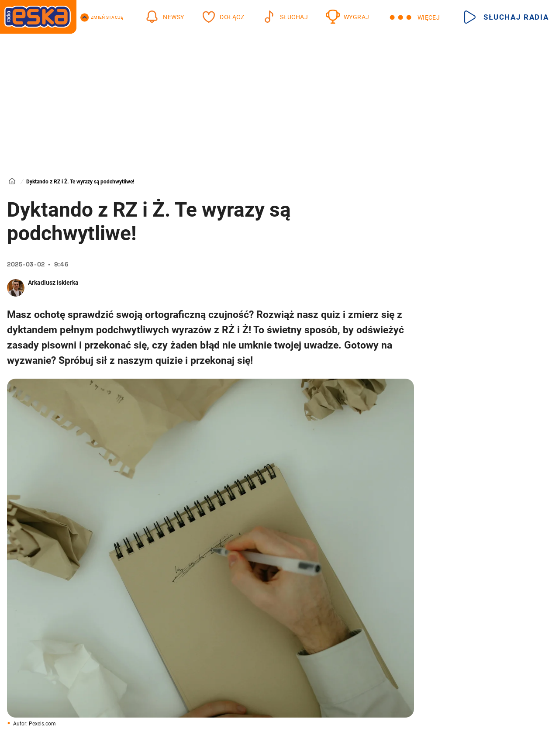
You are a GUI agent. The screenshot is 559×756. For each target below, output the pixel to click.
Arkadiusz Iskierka (53, 283)
